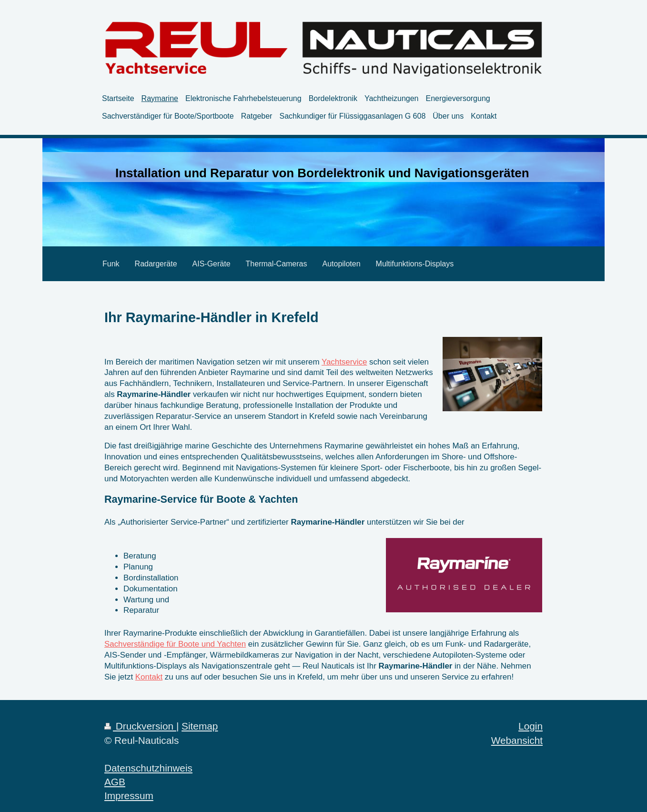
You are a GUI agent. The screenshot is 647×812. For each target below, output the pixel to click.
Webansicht (517, 740)
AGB (115, 782)
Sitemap (200, 726)
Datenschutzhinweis (148, 768)
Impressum (129, 796)
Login (531, 726)
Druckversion (140, 726)
